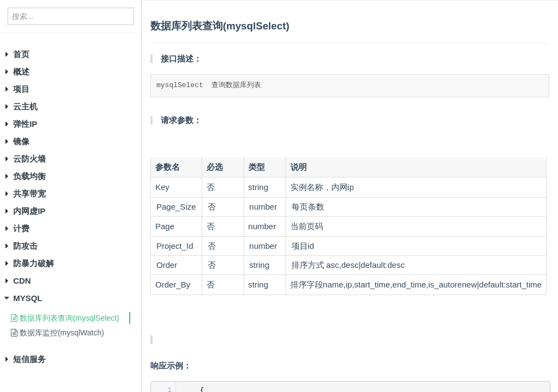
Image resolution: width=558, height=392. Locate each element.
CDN (22, 281)
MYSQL (28, 298)
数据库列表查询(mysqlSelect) (65, 318)
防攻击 (25, 246)
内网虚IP (29, 211)
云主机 (25, 106)
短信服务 (29, 359)
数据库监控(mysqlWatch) (57, 333)
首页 (21, 54)
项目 (21, 89)
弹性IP (25, 124)
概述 (21, 72)
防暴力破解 (34, 263)
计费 (21, 228)
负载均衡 (29, 176)
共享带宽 (29, 194)
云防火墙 (29, 159)
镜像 (21, 141)
